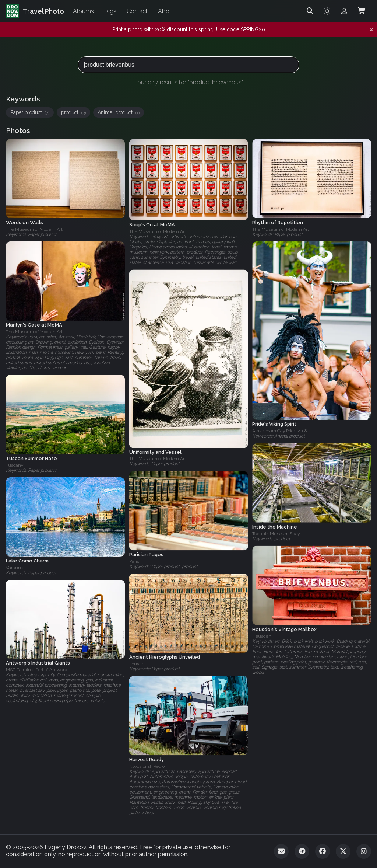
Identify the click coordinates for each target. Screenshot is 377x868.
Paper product (30, 112)
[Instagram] (364, 851)
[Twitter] (343, 851)
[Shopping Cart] (362, 11)
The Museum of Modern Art (34, 229)
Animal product (119, 112)
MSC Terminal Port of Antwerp (36, 670)
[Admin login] (344, 11)
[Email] (281, 851)
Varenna (15, 568)
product (73, 112)
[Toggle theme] (327, 11)
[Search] (310, 11)
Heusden (262, 636)
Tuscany (15, 465)
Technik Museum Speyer (278, 533)
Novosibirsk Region (148, 766)
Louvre (136, 664)
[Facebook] (323, 851)
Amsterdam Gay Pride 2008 (279, 431)
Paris (134, 561)
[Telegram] (302, 851)
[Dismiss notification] (371, 30)
